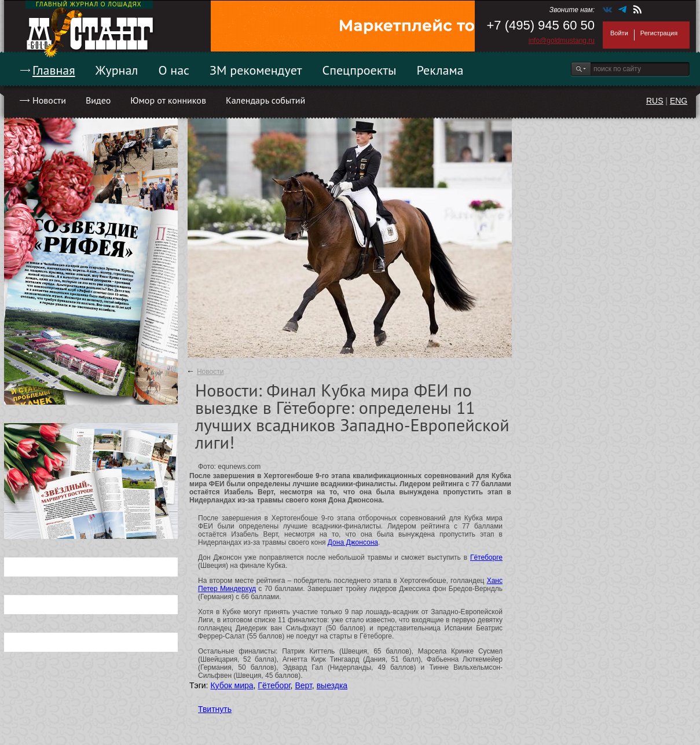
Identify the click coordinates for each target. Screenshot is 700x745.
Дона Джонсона (353, 542)
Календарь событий (265, 100)
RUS (655, 101)
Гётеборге (486, 557)
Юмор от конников (168, 100)
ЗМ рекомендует (256, 70)
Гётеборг (274, 685)
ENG (679, 101)
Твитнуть (215, 709)
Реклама (440, 70)
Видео (98, 100)
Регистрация (659, 33)
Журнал (117, 70)
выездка (332, 685)
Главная (54, 70)
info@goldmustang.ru (562, 41)
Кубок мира (232, 685)
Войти (619, 33)
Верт (303, 685)
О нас (174, 70)
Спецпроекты (360, 70)
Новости (49, 100)
